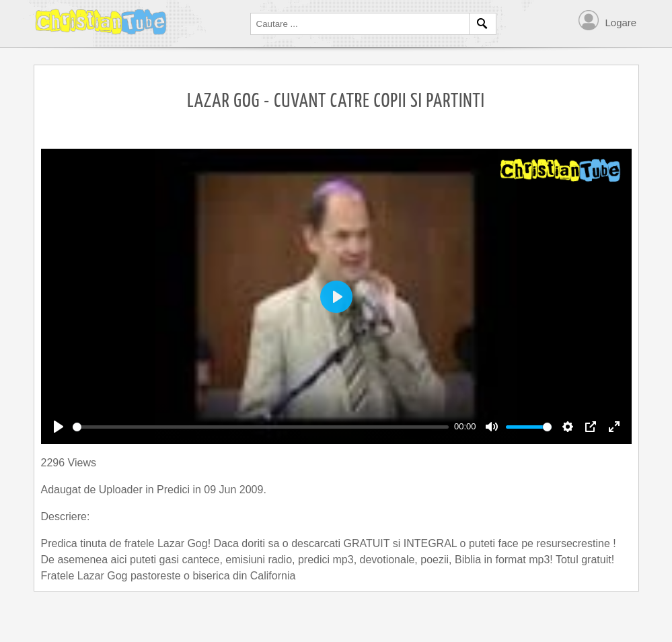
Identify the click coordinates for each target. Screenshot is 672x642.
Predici (175, 490)
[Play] (59, 427)
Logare (621, 23)
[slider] (261, 427)
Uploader (122, 490)
